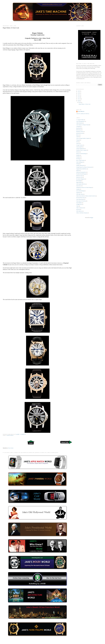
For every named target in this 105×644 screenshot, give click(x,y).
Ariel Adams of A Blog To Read (82, 125)
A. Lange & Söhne (80, 120)
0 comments (23, 434)
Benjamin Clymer (80, 132)
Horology (78, 159)
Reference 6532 (79, 177)
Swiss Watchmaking (80, 191)
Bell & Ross (79, 130)
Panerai (78, 170)
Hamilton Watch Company (81, 150)
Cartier (78, 137)
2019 (79, 91)
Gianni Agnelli (79, 147)
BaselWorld (79, 128)
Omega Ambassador (80, 165)
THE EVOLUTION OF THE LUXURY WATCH (86, 196)
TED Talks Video (80, 194)
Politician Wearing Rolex (81, 172)
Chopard (78, 140)
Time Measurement (80, 199)
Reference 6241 (79, 176)
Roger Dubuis (10, 435)
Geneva (78, 143)
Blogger (92, 218)
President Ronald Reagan (81, 174)
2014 (79, 97)
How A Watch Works (80, 160)
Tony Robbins (79, 203)
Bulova (78, 135)
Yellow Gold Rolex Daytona (82, 213)
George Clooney (79, 145)
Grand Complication (80, 149)
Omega (78, 164)
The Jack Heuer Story (81, 198)
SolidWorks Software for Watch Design (84, 187)
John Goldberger (80, 162)
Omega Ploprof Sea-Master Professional (84, 167)
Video (77, 206)
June (80, 102)
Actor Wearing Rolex (80, 121)
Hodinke (78, 155)
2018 (79, 93)
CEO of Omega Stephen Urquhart (83, 138)
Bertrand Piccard (80, 133)
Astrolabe (78, 126)
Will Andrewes (79, 211)
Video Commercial (80, 208)
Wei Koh (78, 209)
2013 (79, 99)
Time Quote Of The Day (81, 201)
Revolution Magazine (80, 179)
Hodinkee (78, 157)
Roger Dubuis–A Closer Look (11, 28)
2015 (79, 95)
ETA (77, 142)
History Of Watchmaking (81, 154)
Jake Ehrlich (81, 112)
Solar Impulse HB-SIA (81, 184)
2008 (79, 101)
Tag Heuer (78, 193)
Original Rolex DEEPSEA (81, 169)
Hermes (78, 152)
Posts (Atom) (11, 448)
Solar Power (79, 186)
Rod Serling (79, 181)
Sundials (78, 189)
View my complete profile (83, 114)
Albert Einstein (79, 123)
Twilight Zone (79, 204)
